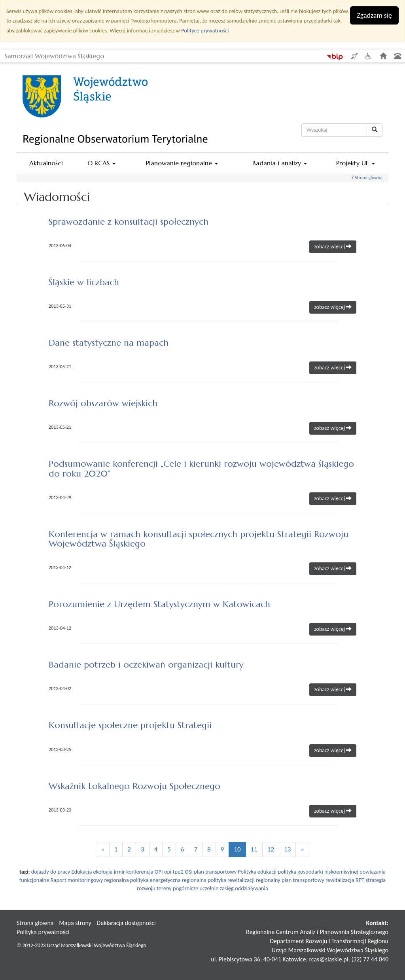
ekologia (103, 872)
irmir (119, 872)
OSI (189, 872)
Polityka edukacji (257, 872)
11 (254, 849)
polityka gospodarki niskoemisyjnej (318, 872)
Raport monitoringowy (77, 880)
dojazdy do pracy (51, 872)
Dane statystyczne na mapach (109, 343)
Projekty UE (356, 163)
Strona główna (369, 178)
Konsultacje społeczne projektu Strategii (130, 725)
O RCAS (101, 163)
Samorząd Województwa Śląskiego (54, 55)
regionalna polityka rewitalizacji (218, 880)
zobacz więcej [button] (333, 247)
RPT (360, 880)
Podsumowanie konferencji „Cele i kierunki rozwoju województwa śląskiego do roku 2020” (201, 468)
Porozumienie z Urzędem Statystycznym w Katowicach (159, 604)
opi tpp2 (174, 872)
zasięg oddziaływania (244, 888)
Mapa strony (75, 923)
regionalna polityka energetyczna (143, 880)
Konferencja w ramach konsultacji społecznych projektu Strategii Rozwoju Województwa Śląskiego (199, 539)
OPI (159, 872)
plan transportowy (215, 872)
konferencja (140, 872)
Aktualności (46, 163)
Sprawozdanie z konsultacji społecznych (129, 222)
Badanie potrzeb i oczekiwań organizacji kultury (146, 665)
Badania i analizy (280, 163)
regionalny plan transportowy (290, 880)
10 (237, 849)
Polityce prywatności (205, 30)
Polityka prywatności (43, 932)
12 (271, 849)
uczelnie (209, 888)
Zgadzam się (374, 15)
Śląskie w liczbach (84, 282)
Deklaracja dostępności (126, 923)
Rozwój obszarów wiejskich (103, 403)
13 (287, 849)
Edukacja (82, 872)
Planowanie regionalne (182, 163)
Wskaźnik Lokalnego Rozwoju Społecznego (134, 786)
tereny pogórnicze (177, 888)
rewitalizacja (340, 880)
